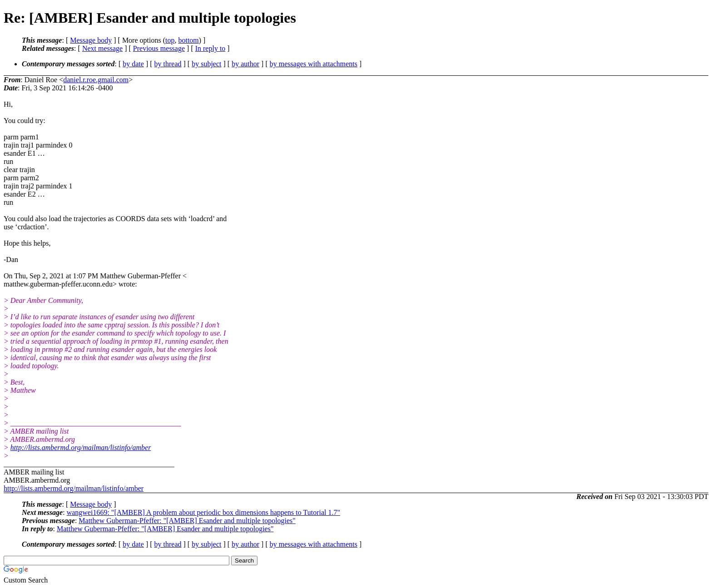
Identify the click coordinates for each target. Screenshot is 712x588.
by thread (168, 64)
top (170, 40)
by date (133, 64)
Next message (102, 48)
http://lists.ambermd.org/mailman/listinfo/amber (81, 447)
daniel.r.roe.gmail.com (96, 80)
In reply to (210, 48)
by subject (206, 64)
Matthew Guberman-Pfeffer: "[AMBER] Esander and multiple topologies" (187, 521)
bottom (188, 40)
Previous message (159, 48)
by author (245, 64)
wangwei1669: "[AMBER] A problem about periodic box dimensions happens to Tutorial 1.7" (203, 512)
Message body (91, 40)
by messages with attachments (314, 64)
